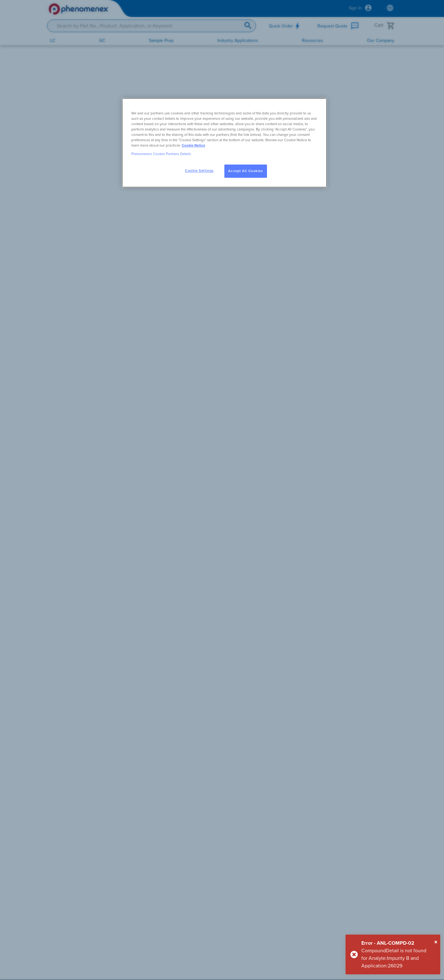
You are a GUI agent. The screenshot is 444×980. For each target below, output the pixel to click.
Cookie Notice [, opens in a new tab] (193, 145)
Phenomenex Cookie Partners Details (161, 154)
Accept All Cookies (245, 171)
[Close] (436, 942)
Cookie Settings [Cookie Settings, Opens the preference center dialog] (199, 171)
